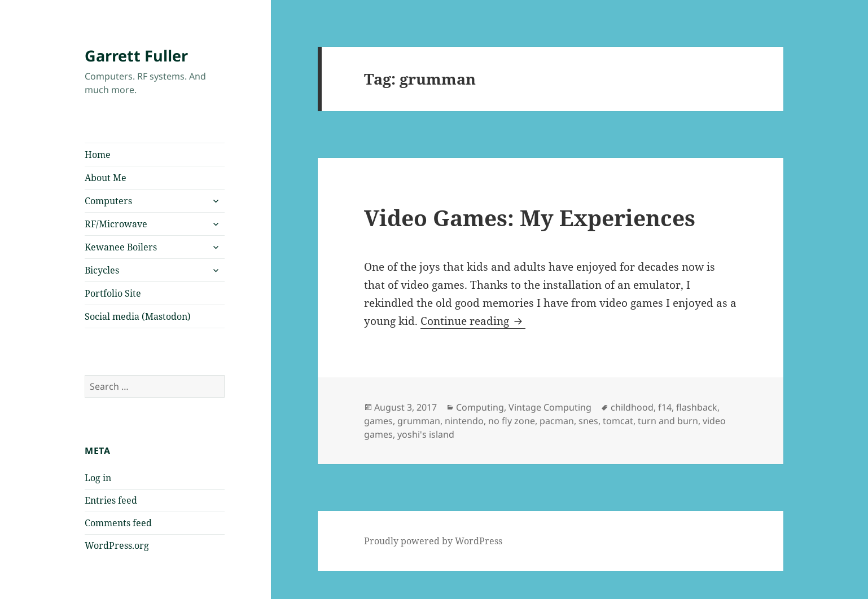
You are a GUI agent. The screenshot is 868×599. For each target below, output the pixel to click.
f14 (665, 407)
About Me (106, 178)
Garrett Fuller (136, 56)
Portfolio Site (113, 293)
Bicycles (102, 270)
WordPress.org (117, 545)
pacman (557, 421)
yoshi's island (426, 434)
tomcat (618, 421)
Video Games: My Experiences (530, 217)
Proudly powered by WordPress (433, 541)
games (378, 421)
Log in (98, 478)
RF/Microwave (116, 224)
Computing (480, 407)
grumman (419, 421)
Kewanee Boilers (121, 247)
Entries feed (111, 500)
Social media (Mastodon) (138, 316)
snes (588, 421)
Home (98, 155)
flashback (697, 407)
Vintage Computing (550, 407)
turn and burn (668, 421)
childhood (632, 407)
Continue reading (473, 321)
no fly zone (512, 421)
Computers (108, 201)
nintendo (464, 421)
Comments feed (118, 523)
